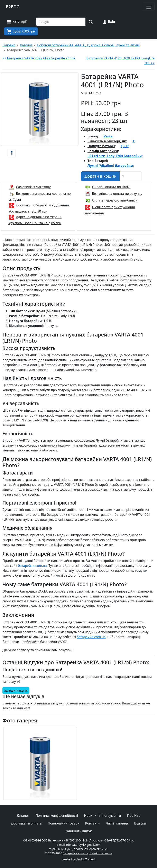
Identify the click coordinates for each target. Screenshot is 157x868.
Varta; (109, 136)
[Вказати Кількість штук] (131, 176)
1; (134, 141)
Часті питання (117, 823)
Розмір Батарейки (103, 151)
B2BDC (13, 7)
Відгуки (140, 823)
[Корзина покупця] (21, 31)
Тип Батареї (97, 161)
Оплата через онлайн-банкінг (116, 200)
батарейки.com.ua (32, 566)
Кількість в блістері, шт (107, 141)
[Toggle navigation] (149, 7)
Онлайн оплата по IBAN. (111, 187)
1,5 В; (125, 146)
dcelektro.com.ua (101, 853)
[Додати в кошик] (100, 176)
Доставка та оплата (26, 823)
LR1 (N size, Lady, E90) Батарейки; (115, 156)
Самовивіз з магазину (33, 187)
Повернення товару (63, 823)
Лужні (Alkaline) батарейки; (111, 166)
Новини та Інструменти (102, 816)
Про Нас (134, 816)
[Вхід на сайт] (109, 22)
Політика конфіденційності (57, 816)
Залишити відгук (16, 690)
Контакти (93, 823)
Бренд (93, 136)
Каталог (23, 816)
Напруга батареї (101, 146)
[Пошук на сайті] (91, 22)
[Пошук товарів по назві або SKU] (61, 22)
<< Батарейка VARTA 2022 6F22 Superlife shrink (39, 58)
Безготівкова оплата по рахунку (117, 194)
